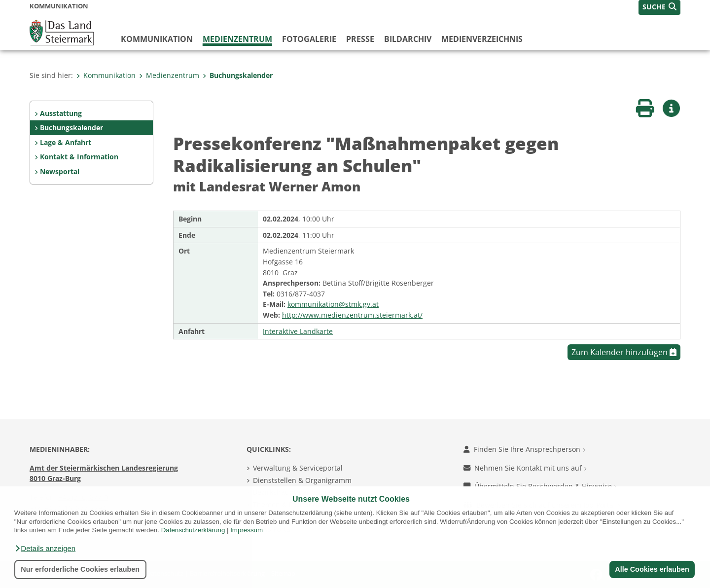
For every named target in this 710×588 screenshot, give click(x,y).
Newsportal (60, 171)
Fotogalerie (309, 39)
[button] (45, 549)
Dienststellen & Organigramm (302, 480)
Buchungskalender (238, 75)
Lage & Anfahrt (66, 142)
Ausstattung (61, 113)
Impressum (247, 530)
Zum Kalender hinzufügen (624, 352)
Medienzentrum (237, 39)
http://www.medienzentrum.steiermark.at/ (352, 315)
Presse (360, 39)
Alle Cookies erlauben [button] (652, 569)
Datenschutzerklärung (193, 530)
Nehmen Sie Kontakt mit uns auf (525, 468)
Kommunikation (157, 39)
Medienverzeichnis (482, 39)
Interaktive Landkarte (298, 331)
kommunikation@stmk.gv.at (333, 304)
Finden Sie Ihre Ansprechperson (524, 449)
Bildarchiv (408, 39)
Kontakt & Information (79, 157)
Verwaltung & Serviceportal (298, 468)
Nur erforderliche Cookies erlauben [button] (80, 569)
